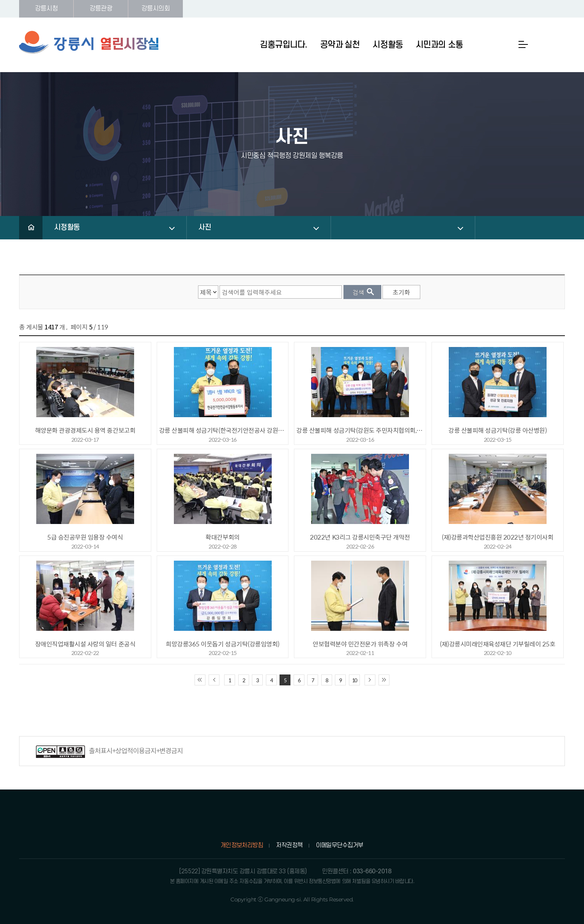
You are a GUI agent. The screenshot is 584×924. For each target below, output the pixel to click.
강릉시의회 (156, 9)
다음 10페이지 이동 (370, 680)
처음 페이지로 (200, 680)
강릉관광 (101, 9)
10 (354, 680)
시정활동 (67, 227)
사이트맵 (523, 44)
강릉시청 (46, 9)
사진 (205, 227)
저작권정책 (289, 845)
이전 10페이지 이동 (214, 680)
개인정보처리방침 (242, 845)
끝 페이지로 (384, 680)
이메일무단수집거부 (340, 845)
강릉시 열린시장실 (89, 42)
